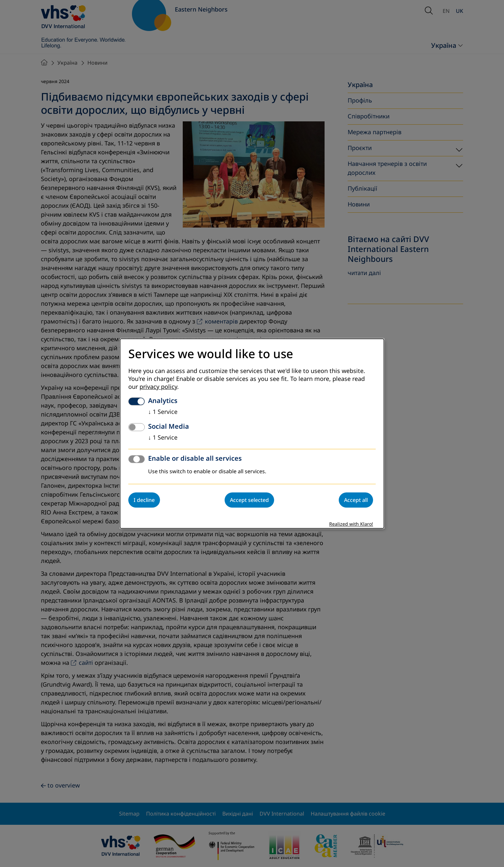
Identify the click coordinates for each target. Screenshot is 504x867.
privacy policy (158, 387)
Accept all (356, 500)
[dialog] (252, 433)
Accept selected (249, 500)
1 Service (163, 412)
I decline (144, 500)
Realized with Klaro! (351, 524)
